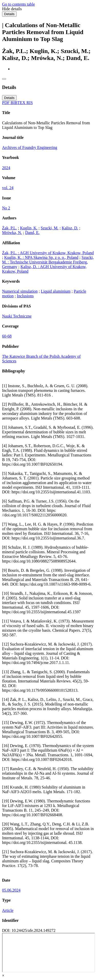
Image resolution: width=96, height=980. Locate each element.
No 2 (6, 208)
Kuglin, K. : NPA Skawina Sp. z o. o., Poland (41, 257)
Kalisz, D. (70, 228)
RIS (30, 103)
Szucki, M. (50, 228)
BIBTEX (18, 103)
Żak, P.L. (9, 228)
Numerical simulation (20, 291)
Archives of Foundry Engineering (30, 147)
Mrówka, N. (12, 233)
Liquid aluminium (56, 291)
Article (8, 910)
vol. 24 (8, 188)
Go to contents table (18, 4)
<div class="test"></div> (49, 953)
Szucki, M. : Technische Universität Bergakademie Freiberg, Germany (48, 262)
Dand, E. (32, 233)
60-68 (7, 336)
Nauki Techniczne (17, 316)
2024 (6, 168)
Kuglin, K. (29, 228)
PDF (6, 103)
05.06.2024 (11, 890)
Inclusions (25, 296)
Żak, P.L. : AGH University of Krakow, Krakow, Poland (48, 253)
